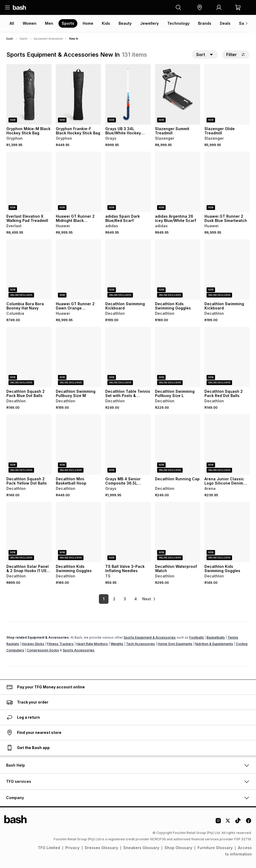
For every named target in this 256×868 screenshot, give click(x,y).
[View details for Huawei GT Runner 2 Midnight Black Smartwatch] (78, 182)
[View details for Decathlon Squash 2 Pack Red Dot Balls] (227, 357)
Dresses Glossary (101, 848)
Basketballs (216, 637)
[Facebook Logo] (249, 822)
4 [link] (131, 599)
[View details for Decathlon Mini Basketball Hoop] (78, 445)
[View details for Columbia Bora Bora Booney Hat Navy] (29, 269)
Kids (106, 23)
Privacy (72, 848)
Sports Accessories (79, 650)
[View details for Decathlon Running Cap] (178, 445)
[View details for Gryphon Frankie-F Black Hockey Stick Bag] (78, 94)
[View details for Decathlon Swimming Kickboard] (128, 269)
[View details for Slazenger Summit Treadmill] (178, 94)
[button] (200, 7)
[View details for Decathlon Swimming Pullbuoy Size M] (78, 357)
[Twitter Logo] (228, 822)
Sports (68, 23)
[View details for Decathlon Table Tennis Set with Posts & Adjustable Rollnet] (128, 357)
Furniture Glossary (215, 848)
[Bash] (10, 39)
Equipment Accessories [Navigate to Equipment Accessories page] (48, 39)
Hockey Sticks (33, 644)
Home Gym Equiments (175, 644)
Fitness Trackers (60, 644)
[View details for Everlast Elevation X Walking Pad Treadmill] (29, 182)
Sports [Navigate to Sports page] (23, 39)
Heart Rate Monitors (92, 644)
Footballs (197, 637)
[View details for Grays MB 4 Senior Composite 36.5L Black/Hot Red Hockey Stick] (128, 445)
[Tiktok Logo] (238, 822)
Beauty (125, 23)
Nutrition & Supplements (214, 644)
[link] (149, 599)
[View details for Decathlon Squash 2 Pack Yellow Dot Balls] (29, 445)
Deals (225, 23)
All (12, 23)
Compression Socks (43, 650)
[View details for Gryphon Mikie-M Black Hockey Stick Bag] (29, 94)
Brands (205, 23)
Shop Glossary (178, 848)
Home (88, 23)
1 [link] (99, 599)
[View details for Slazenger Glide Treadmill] (227, 94)
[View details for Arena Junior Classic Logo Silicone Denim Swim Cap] (227, 445)
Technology (178, 23)
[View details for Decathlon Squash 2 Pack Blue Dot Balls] (29, 357)
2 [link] (109, 599)
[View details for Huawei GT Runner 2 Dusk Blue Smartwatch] (227, 182)
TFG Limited (49, 848)
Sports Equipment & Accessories (150, 637)
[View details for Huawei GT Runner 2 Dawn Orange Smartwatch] (78, 269)
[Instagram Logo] (218, 822)
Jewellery (149, 23)
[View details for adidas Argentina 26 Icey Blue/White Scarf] (178, 182)
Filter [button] (236, 55)
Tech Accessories (140, 644)
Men (49, 23)
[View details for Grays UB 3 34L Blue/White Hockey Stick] (128, 94)
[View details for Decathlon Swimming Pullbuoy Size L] (178, 357)
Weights (117, 644)
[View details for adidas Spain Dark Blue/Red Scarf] (128, 182)
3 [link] (120, 599)
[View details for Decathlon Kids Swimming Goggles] (178, 269)
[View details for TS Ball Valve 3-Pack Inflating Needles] (128, 532)
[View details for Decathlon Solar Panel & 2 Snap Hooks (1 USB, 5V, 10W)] (29, 532)
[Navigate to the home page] (19, 7)
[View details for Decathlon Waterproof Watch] (178, 532)
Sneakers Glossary (141, 848)
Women (30, 23)
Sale (243, 23)
